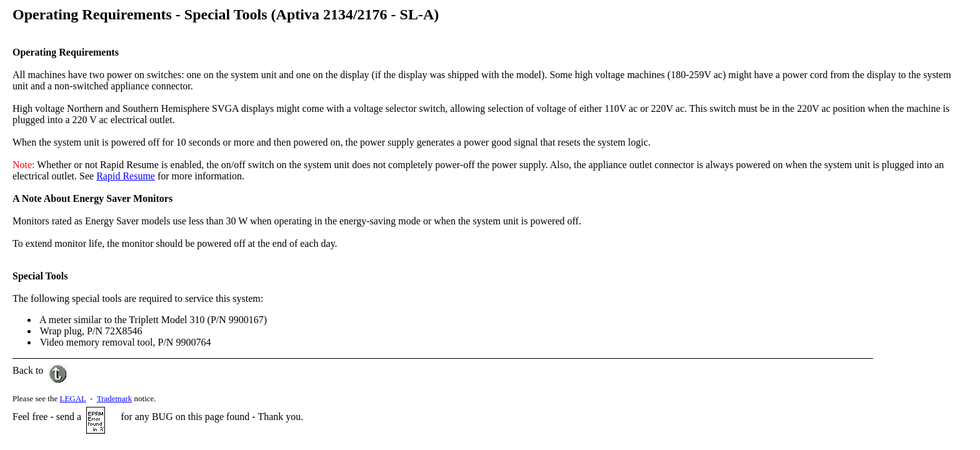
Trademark (115, 398)
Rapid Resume (126, 176)
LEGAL (72, 398)
